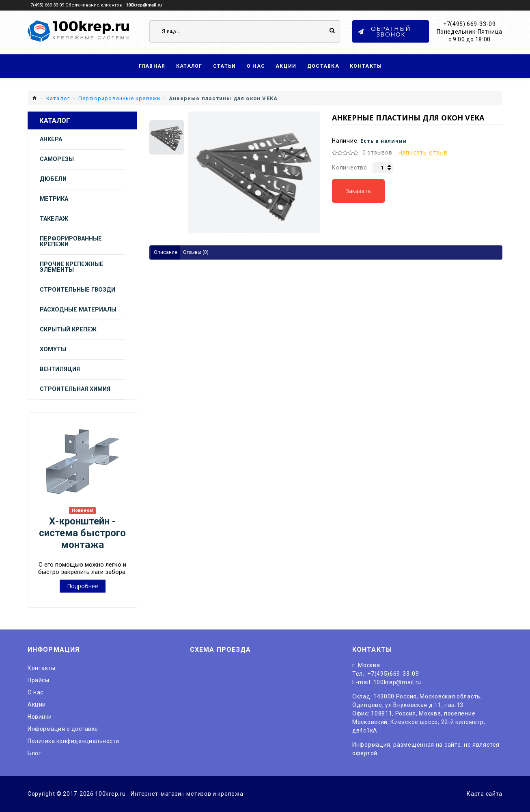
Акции (286, 66)
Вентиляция (60, 369)
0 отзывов (377, 153)
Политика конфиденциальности (73, 741)
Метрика (54, 199)
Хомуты (53, 349)
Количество (350, 168)
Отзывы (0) (196, 252)
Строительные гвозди (78, 290)
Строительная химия (75, 389)
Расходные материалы (78, 310)
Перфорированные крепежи (71, 242)
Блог (34, 753)
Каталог (189, 66)
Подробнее (83, 586)
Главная (152, 66)
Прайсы (38, 680)
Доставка (323, 66)
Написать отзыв (423, 153)
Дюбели (53, 179)
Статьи (225, 66)
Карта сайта (485, 794)
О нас (256, 66)
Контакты (366, 66)
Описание (166, 252)
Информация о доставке (63, 729)
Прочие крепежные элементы (72, 267)
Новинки (40, 717)
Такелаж (54, 219)
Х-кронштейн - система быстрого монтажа (82, 533)
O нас (36, 692)
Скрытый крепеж (68, 330)
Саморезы (57, 159)
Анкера (51, 139)
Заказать (358, 191)
